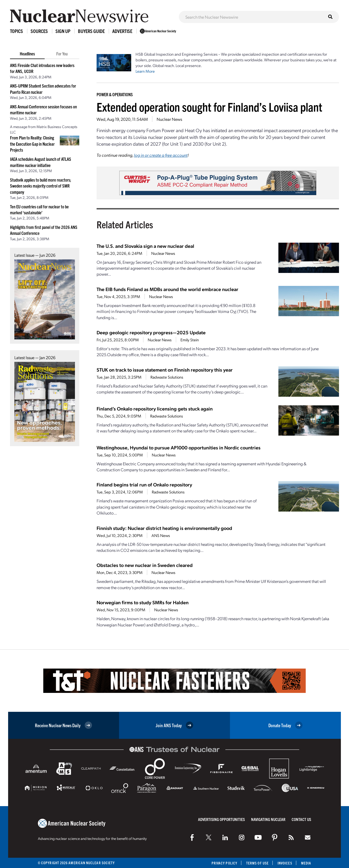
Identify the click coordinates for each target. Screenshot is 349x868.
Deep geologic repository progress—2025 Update (151, 332)
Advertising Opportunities (221, 819)
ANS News (161, 535)
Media (306, 863)
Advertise (122, 31)
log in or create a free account (161, 155)
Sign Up (63, 31)
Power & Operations (115, 94)
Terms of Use (257, 863)
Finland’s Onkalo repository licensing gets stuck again (155, 408)
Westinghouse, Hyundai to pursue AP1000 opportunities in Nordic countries (179, 447)
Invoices (285, 863)
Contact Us (301, 819)
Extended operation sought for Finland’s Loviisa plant (209, 107)
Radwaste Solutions (167, 377)
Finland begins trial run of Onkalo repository (144, 484)
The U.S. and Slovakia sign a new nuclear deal (145, 246)
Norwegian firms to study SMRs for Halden (143, 602)
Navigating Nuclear (268, 819)
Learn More (145, 71)
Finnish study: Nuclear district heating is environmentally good (164, 528)
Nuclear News (169, 119)
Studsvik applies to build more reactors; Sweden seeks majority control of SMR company (41, 186)
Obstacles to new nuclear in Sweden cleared (145, 565)
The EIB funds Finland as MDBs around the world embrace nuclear (167, 289)
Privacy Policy (224, 863)
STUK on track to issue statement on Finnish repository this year (165, 370)
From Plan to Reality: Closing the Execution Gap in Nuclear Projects (32, 144)
